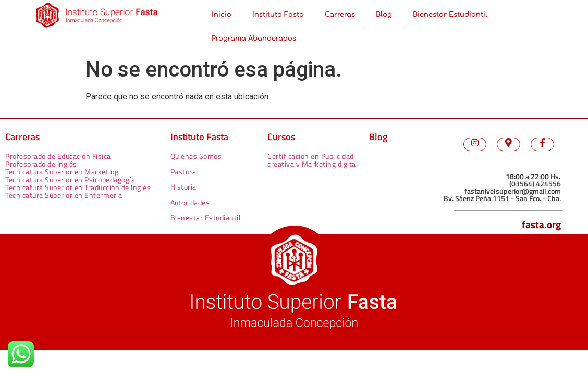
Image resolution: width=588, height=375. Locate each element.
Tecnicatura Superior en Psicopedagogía (70, 179)
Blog (384, 15)
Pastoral (184, 172)
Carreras (340, 15)
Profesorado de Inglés (41, 164)
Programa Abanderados (254, 39)
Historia (183, 187)
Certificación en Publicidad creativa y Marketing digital (313, 160)
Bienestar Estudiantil (450, 15)
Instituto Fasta (278, 15)
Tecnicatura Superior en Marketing (62, 172)
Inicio (222, 15)
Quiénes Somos (196, 156)
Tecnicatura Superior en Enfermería (64, 195)
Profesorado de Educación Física (58, 156)
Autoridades (190, 202)
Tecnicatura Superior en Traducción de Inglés (78, 187)
